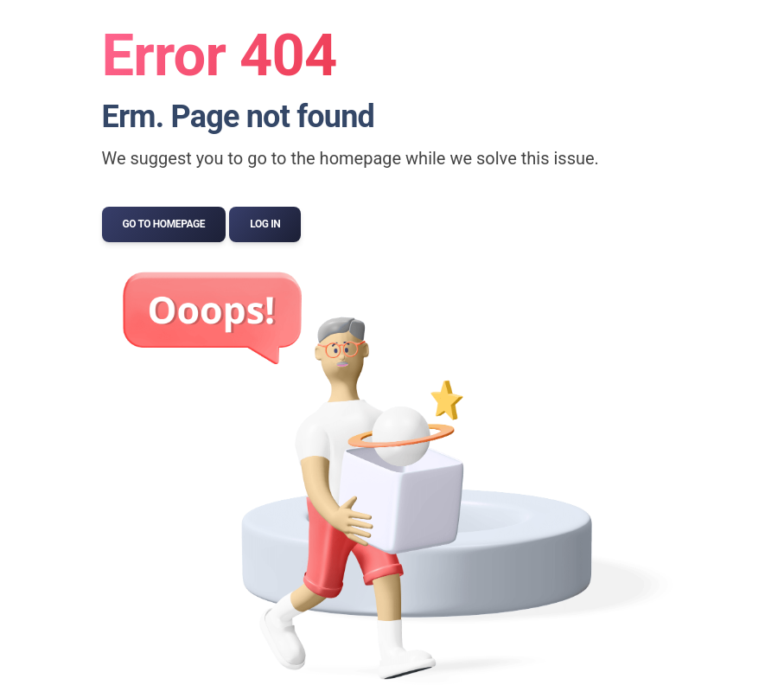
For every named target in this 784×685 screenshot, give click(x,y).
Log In (265, 224)
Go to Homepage (164, 224)
